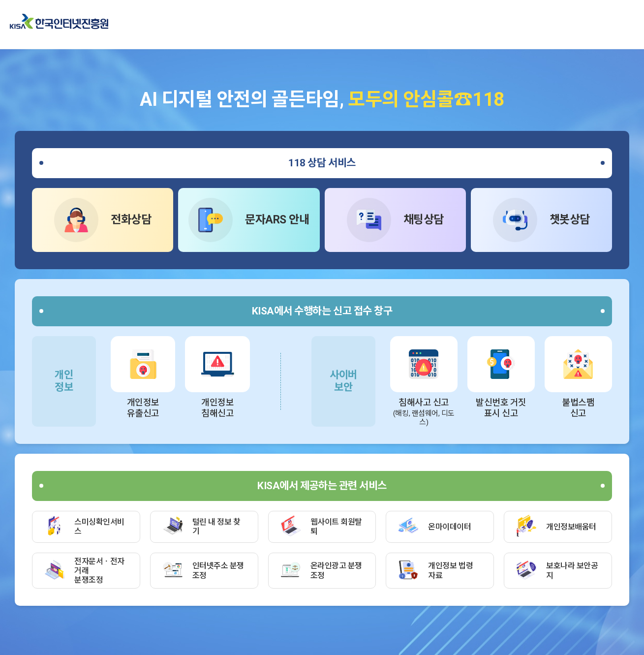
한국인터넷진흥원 (59, 21)
